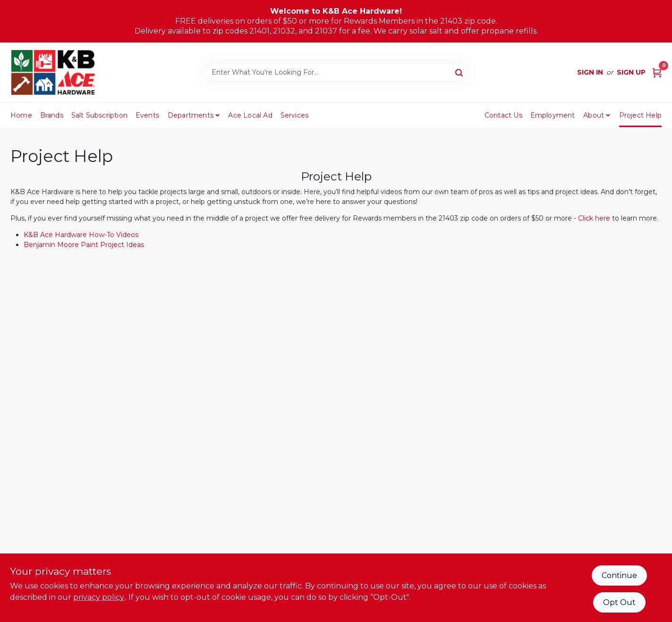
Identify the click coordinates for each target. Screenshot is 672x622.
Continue (619, 575)
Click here (594, 218)
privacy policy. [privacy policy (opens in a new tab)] (99, 597)
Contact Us (503, 115)
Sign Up (631, 72)
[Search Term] (336, 72)
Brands (52, 115)
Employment (553, 115)
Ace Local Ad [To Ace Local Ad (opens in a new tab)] (250, 115)
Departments (191, 115)
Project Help (640, 115)
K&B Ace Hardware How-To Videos (81, 235)
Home (21, 115)
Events (147, 115)
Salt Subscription (99, 115)
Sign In (590, 72)
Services (295, 115)
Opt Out (619, 602)
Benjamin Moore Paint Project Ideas (84, 245)
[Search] (460, 72)
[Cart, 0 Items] (657, 72)
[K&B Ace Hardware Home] (53, 72)
